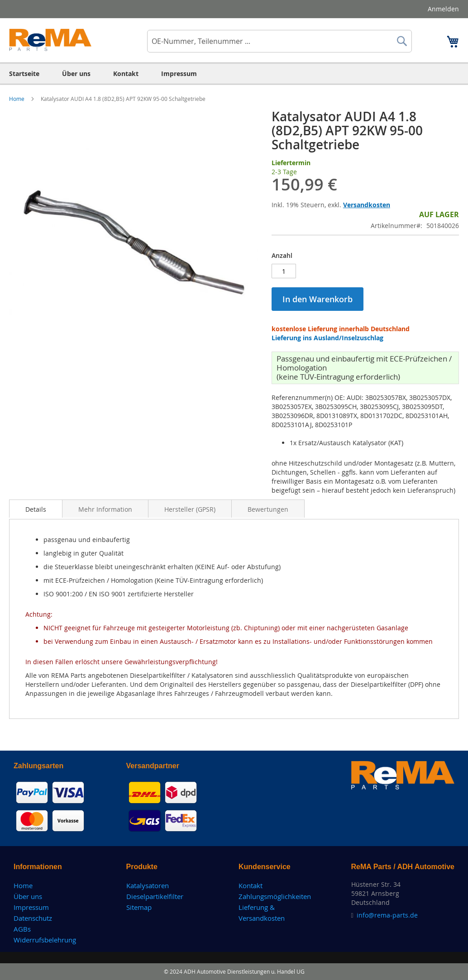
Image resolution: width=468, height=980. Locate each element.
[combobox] (279, 41)
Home (17, 99)
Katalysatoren (148, 885)
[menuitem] (24, 74)
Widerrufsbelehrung (45, 940)
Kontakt (251, 885)
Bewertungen (268, 509)
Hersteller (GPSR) (190, 509)
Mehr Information (105, 509)
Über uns (28, 896)
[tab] (36, 509)
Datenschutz (33, 918)
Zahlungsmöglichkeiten (275, 896)
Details (36, 509)
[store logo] (50, 40)
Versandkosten (367, 205)
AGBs (22, 929)
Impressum (31, 907)
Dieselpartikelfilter (155, 896)
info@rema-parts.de (387, 915)
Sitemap (139, 907)
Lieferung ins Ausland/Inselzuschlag (327, 338)
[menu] (234, 74)
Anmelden (443, 9)
